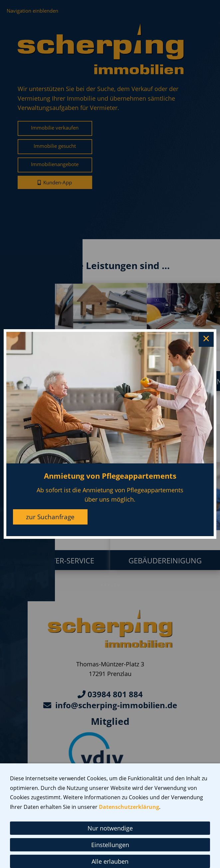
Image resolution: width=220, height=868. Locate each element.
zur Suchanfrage (50, 517)
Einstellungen (110, 845)
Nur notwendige (110, 828)
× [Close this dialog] (206, 339)
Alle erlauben (110, 861)
